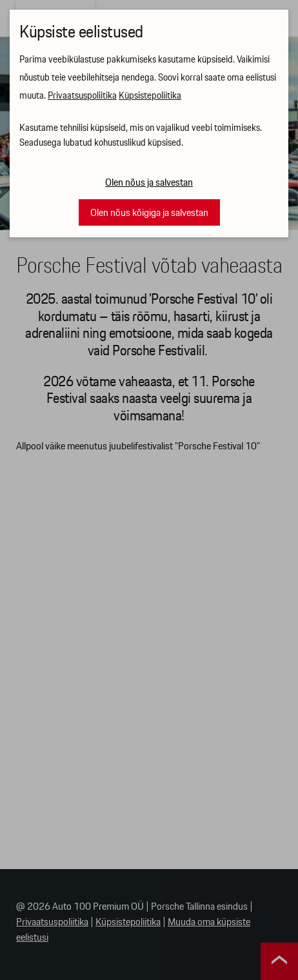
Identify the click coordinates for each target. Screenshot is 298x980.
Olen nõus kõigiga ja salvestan (149, 213)
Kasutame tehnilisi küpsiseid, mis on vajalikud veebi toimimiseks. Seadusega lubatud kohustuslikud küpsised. (141, 136)
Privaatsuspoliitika (82, 96)
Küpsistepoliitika (150, 96)
